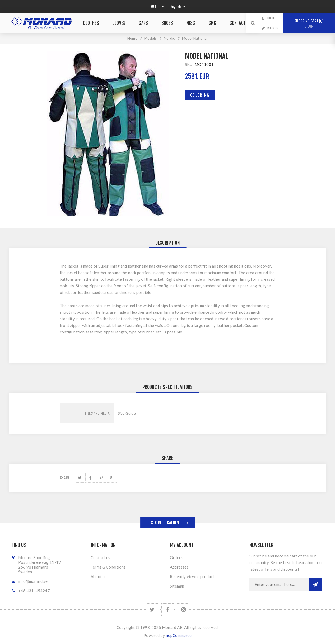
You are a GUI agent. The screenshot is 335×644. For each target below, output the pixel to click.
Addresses (179, 567)
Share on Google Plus (112, 478)
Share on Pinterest (101, 478)
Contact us (100, 557)
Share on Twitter (79, 478)
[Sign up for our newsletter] (279, 584)
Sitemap (177, 586)
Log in (271, 18)
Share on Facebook (90, 478)
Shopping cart (309, 24)
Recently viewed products (193, 576)
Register (273, 28)
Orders (176, 557)
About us (99, 576)
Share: (65, 478)
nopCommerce (179, 635)
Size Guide (127, 413)
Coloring (200, 95)
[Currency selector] (157, 7)
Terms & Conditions (108, 567)
